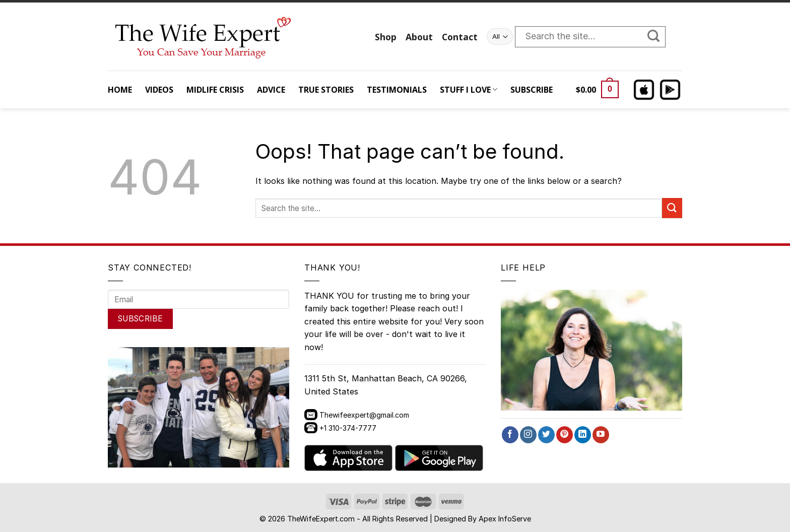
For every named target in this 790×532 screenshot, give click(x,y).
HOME (120, 90)
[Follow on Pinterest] (565, 435)
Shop (386, 37)
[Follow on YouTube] (601, 435)
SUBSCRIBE (532, 90)
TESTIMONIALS (397, 90)
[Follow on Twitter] (546, 435)
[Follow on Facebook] (510, 435)
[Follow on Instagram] (528, 435)
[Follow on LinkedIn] (583, 435)
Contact (460, 37)
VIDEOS (159, 90)
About (419, 37)
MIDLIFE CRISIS (215, 90)
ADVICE (271, 90)
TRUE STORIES (326, 90)
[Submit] (659, 37)
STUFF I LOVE (469, 90)
